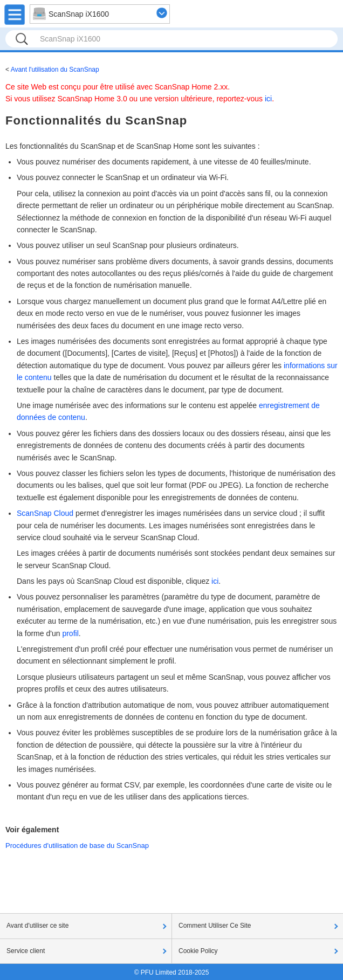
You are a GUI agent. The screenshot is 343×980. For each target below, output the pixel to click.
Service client (26, 951)
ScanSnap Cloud (45, 513)
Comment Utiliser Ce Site (215, 926)
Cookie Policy (198, 951)
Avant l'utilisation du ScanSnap (55, 70)
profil (70, 633)
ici (268, 99)
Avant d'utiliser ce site (37, 926)
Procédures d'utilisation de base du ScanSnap (77, 846)
